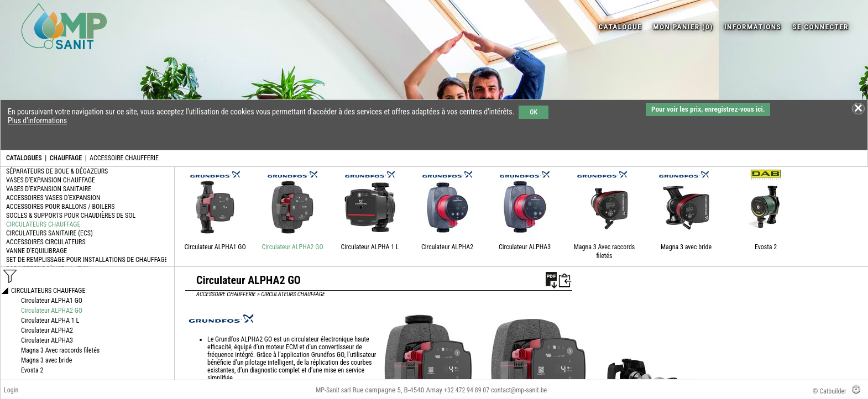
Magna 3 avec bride (686, 247)
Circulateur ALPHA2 (447, 247)
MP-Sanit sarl (333, 390)
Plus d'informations (37, 120)
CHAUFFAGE (66, 158)
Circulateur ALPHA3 (525, 247)
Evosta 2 (766, 247)
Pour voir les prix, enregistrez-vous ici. (708, 109)
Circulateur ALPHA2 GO (293, 247)
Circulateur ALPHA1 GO (215, 247)
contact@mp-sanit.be (519, 390)
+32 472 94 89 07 (467, 390)
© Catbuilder (830, 391)
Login (11, 390)
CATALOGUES (24, 158)
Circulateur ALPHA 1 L (370, 247)
